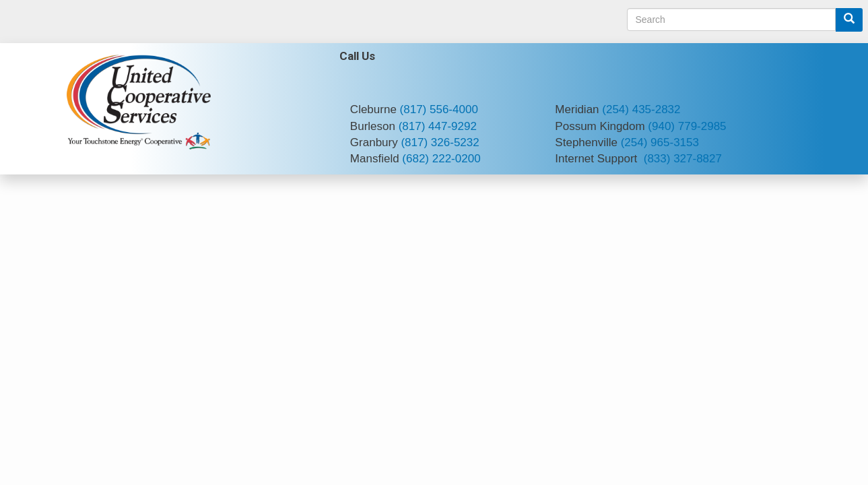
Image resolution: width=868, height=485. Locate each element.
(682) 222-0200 (441, 159)
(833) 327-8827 (683, 159)
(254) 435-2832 (641, 109)
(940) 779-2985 (687, 126)
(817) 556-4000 (439, 109)
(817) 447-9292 (438, 126)
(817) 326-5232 (440, 142)
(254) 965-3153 (660, 142)
